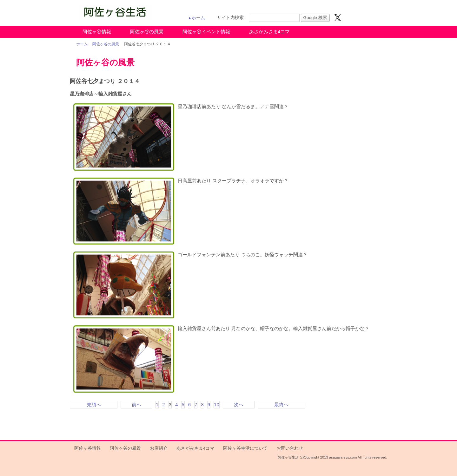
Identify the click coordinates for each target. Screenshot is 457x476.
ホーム (82, 44)
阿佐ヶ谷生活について (245, 448)
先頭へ (94, 404)
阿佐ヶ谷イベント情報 (206, 32)
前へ (136, 404)
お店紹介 (159, 448)
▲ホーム (196, 18)
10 (217, 404)
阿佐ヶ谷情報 (97, 32)
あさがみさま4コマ (269, 32)
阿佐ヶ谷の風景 (147, 32)
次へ (239, 404)
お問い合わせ (290, 448)
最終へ (281, 404)
